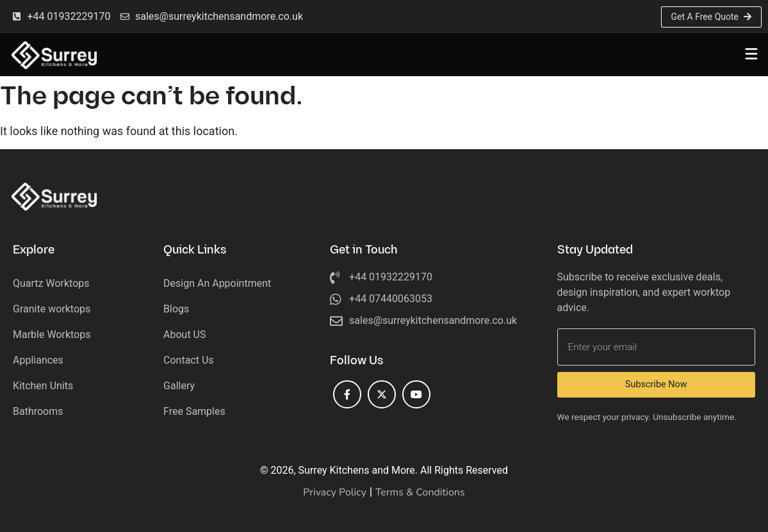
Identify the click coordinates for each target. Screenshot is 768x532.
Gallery (179, 386)
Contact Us (189, 360)
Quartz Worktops (51, 283)
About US (184, 335)
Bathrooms (38, 411)
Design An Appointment (217, 283)
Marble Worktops (52, 335)
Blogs (176, 309)
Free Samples (194, 411)
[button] (751, 55)
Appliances (38, 360)
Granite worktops (52, 309)
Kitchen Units (43, 386)
